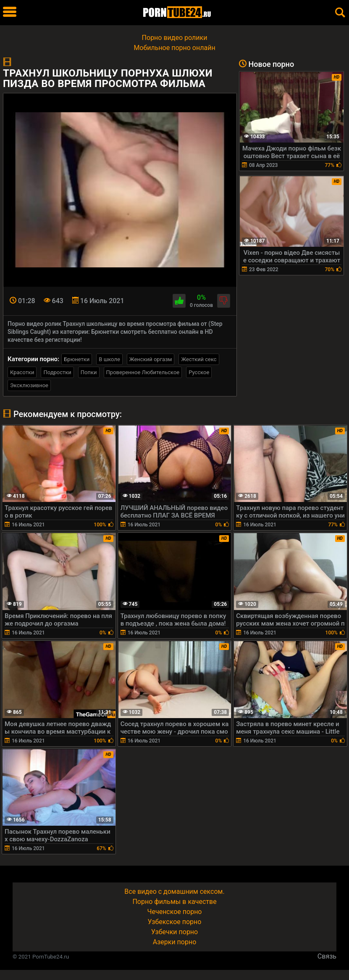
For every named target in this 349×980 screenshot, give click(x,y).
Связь (327, 956)
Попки (89, 372)
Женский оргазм (151, 359)
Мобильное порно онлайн (174, 48)
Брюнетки (77, 359)
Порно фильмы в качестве (174, 902)
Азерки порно (175, 942)
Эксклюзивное (29, 385)
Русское (199, 372)
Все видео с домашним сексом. (174, 892)
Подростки (57, 372)
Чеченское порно (175, 912)
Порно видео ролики (175, 38)
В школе (109, 359)
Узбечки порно (174, 932)
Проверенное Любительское (143, 372)
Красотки (22, 372)
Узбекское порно (175, 922)
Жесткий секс (199, 359)
